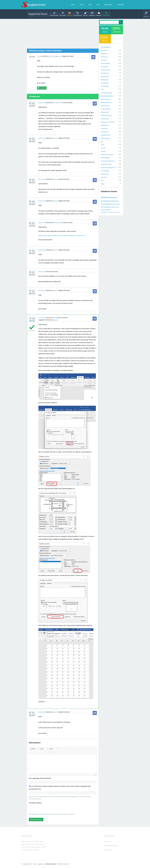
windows (114, 197)
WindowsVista (105, 63)
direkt (37, 850)
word (112, 204)
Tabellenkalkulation (107, 96)
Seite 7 (33, 844)
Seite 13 (40, 847)
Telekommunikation (107, 155)
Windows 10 (52, 56)
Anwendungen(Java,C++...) (109, 168)
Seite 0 (24, 841)
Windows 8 (104, 57)
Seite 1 (28, 841)
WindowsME (105, 76)
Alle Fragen (63, 15)
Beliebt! (70, 15)
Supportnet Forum (38, 14)
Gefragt (39, 56)
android (117, 204)
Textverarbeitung (106, 93)
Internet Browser (106, 115)
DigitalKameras (106, 135)
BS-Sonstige (105, 86)
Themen (85, 15)
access (117, 207)
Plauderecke (105, 174)
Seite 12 (34, 847)
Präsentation (105, 112)
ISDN (102, 145)
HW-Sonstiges (105, 138)
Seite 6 (28, 844)
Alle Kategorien (106, 47)
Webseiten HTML (106, 164)
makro (113, 201)
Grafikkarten (105, 125)
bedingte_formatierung (108, 212)
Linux (103, 90)
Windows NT (105, 73)
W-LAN (103, 148)
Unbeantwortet (77, 15)
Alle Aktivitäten (54, 15)
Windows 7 (104, 60)
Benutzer (99, 15)
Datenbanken (105, 99)
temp (103, 184)
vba (108, 197)
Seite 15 (26, 850)
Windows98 (105, 80)
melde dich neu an (47, 814)
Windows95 (105, 83)
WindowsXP (105, 67)
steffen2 (56, 179)
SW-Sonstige (105, 119)
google (108, 207)
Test (102, 181)
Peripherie (104, 129)
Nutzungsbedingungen (111, 846)
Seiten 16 (32, 850)
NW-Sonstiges (105, 158)
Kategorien (92, 15)
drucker (103, 210)
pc (111, 207)
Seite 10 (24, 847)
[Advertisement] (63, 34)
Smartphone (105, 132)
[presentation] (43, 808)
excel (104, 197)
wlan (113, 207)
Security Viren (105, 106)
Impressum (108, 841)
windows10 (105, 201)
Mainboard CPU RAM (108, 122)
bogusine (60, 56)
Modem (103, 151)
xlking (55, 318)
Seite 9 (42, 844)
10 (110, 201)
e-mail (116, 212)
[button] (34, 749)
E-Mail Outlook (106, 109)
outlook (108, 204)
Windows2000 (105, 70)
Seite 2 (33, 841)
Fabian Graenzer (51, 864)
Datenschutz (108, 850)
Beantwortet (42, 103)
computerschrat (58, 103)
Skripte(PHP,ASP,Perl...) (108, 161)
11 (119, 212)
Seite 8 (38, 844)
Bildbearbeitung (106, 102)
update (108, 210)
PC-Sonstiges (105, 171)
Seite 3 (37, 841)
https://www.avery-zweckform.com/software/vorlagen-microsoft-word (62, 235)
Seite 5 (24, 844)
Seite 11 (29, 847)
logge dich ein (35, 814)
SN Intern (104, 177)
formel (103, 207)
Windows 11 (105, 50)
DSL (102, 142)
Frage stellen (106, 15)
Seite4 (42, 841)
